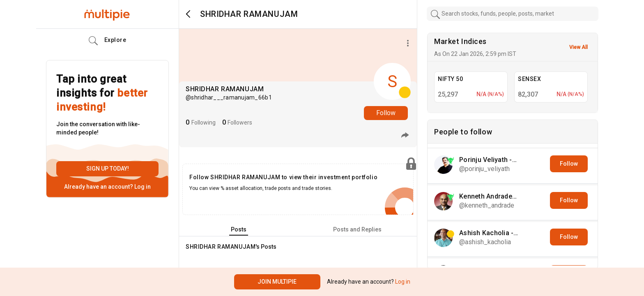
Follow (386, 113)
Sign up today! (108, 169)
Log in (142, 187)
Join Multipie (277, 282)
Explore (108, 41)
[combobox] (513, 14)
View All (578, 47)
